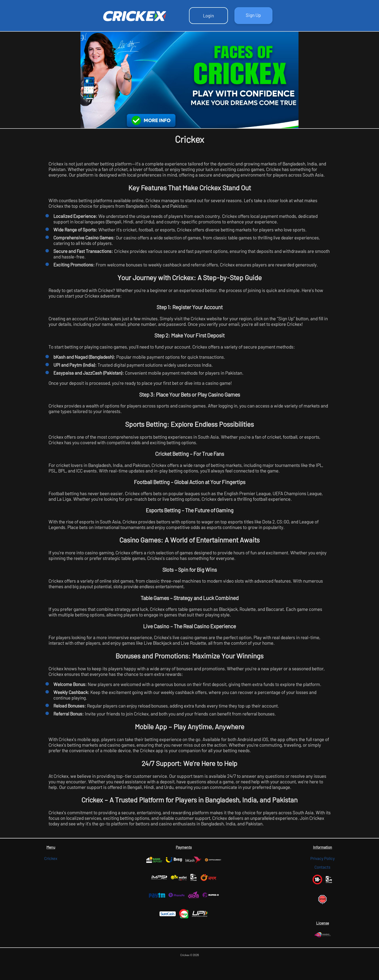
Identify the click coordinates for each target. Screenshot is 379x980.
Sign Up (253, 15)
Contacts (322, 867)
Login (208, 16)
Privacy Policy (323, 858)
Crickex (51, 858)
